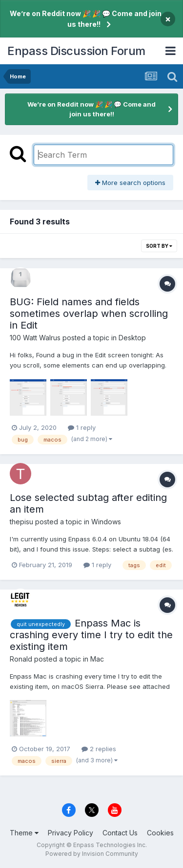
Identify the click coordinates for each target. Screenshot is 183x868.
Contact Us (120, 833)
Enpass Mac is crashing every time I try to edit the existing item (91, 635)
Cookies (160, 833)
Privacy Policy (71, 833)
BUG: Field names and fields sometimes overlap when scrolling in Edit (89, 314)
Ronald (21, 659)
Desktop (132, 338)
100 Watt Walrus (35, 338)
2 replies (99, 749)
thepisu (21, 522)
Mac (97, 659)
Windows (106, 522)
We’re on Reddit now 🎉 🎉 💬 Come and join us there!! (86, 19)
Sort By (159, 246)
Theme (24, 833)
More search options (130, 183)
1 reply (82, 427)
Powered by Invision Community (92, 854)
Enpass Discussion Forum (76, 51)
